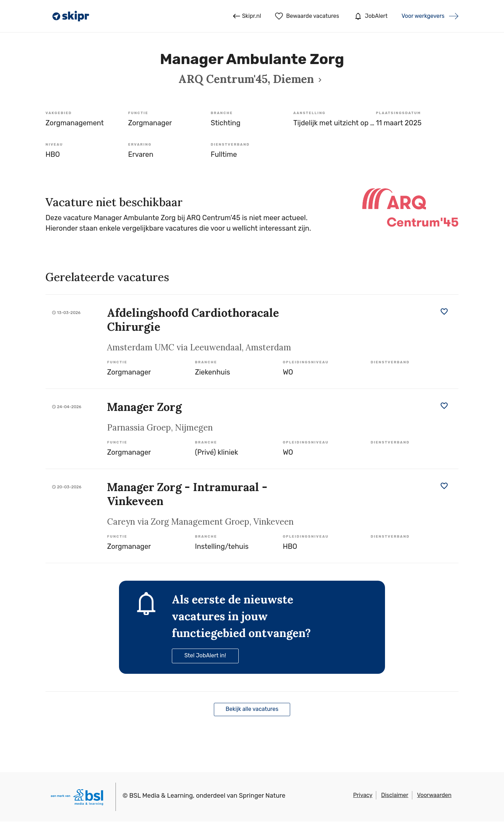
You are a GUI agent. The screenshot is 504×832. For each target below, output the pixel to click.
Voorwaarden (434, 795)
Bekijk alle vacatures (252, 709)
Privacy (363, 795)
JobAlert (370, 16)
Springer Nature (262, 796)
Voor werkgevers (423, 16)
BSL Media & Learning (161, 796)
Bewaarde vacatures (307, 16)
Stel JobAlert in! (205, 655)
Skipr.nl (247, 16)
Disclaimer (395, 795)
